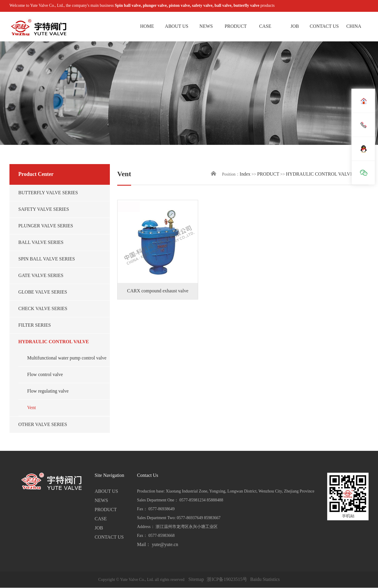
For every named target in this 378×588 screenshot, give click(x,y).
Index (245, 174)
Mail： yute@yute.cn (158, 545)
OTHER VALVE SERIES (43, 425)
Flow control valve (45, 375)
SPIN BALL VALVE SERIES (47, 259)
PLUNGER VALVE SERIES (46, 226)
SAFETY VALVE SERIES (44, 209)
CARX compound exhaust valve (158, 291)
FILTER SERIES (35, 325)
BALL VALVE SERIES (41, 243)
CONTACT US (324, 26)
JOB (295, 26)
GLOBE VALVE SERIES (43, 292)
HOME (147, 26)
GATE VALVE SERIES (41, 276)
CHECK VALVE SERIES (43, 309)
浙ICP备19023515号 (227, 580)
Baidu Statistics (265, 580)
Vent (31, 408)
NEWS (206, 26)
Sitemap (196, 580)
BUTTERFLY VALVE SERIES (48, 193)
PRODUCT (236, 26)
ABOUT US (176, 26)
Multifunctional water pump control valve (67, 358)
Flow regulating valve (48, 391)
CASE (265, 26)
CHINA (354, 26)
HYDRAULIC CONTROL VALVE (54, 342)
